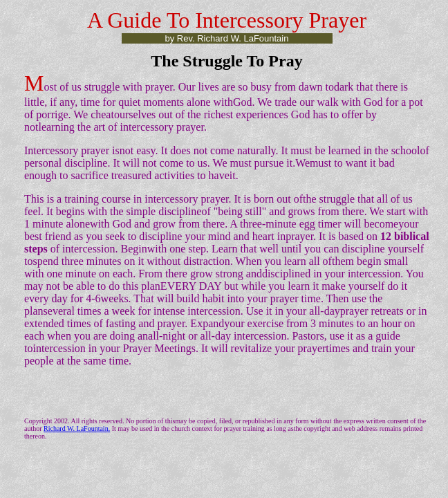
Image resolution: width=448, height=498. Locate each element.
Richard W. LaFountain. (77, 428)
